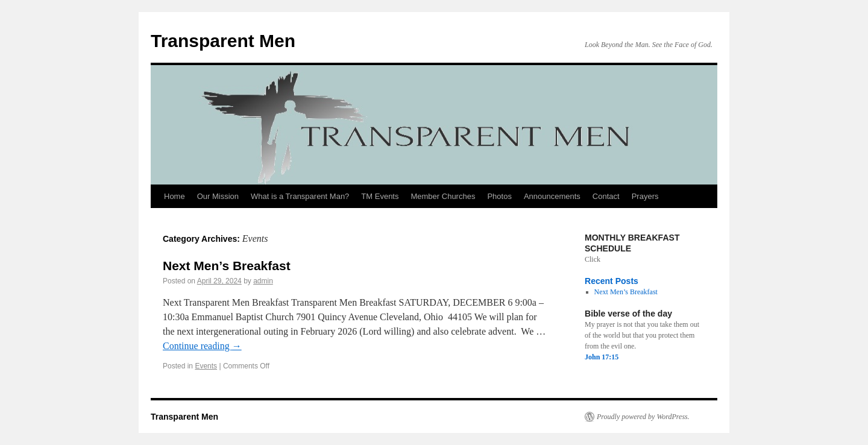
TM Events (380, 196)
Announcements (552, 196)
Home (175, 196)
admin (263, 281)
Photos (499, 196)
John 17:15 (602, 357)
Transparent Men (223, 41)
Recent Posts (612, 281)
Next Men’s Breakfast (227, 266)
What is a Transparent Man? (300, 196)
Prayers (645, 196)
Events (206, 366)
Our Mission (218, 196)
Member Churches (443, 196)
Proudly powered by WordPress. (643, 417)
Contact (606, 196)
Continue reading (202, 346)
